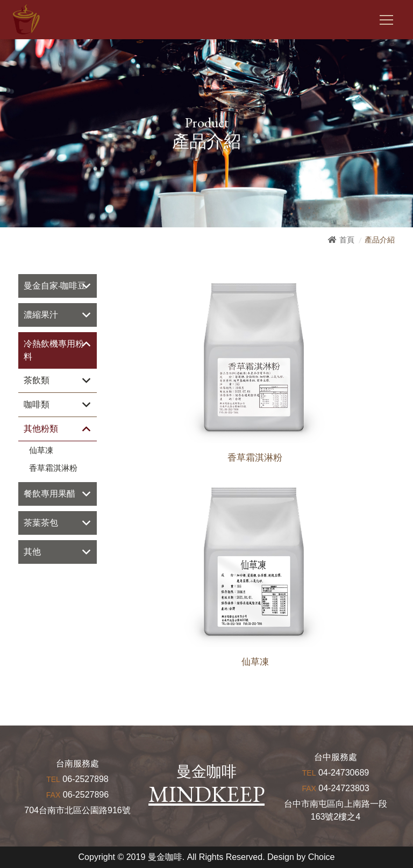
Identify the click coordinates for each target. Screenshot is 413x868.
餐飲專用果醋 (49, 494)
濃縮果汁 (41, 315)
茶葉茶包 (41, 523)
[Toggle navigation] (386, 20)
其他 (32, 552)
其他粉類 (41, 429)
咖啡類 (37, 404)
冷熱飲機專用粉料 (54, 350)
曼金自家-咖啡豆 (55, 286)
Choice (322, 857)
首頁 (347, 240)
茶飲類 (37, 380)
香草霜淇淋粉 (53, 468)
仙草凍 (41, 450)
